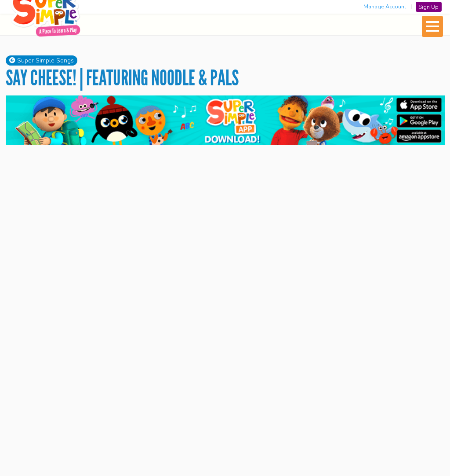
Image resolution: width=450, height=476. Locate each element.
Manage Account (385, 7)
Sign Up (428, 7)
